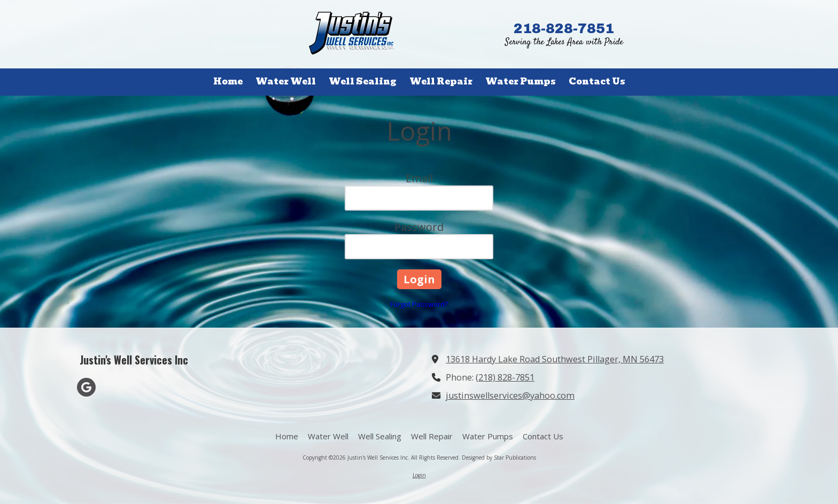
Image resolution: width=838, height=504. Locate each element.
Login (419, 475)
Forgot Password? (419, 304)
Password (419, 227)
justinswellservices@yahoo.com (510, 396)
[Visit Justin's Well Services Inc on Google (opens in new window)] (86, 387)
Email (419, 178)
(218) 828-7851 (505, 377)
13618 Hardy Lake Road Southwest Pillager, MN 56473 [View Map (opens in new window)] (555, 359)
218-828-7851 (564, 28)
